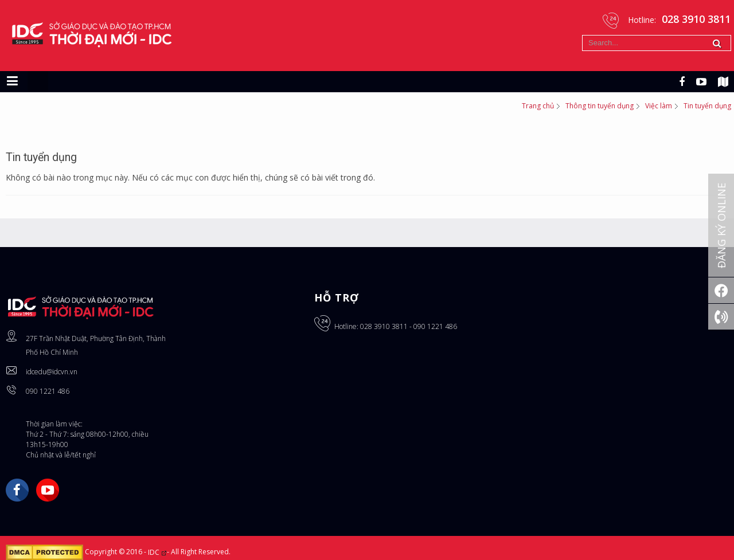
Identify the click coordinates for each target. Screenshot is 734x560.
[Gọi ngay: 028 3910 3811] (721, 317)
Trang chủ (538, 106)
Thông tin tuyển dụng (600, 106)
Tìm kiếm (582, 35)
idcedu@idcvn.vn (52, 372)
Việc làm (659, 106)
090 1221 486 (48, 391)
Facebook (17, 490)
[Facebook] (721, 290)
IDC (157, 552)
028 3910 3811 (384, 326)
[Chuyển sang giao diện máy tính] (38, 81)
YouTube (48, 490)
